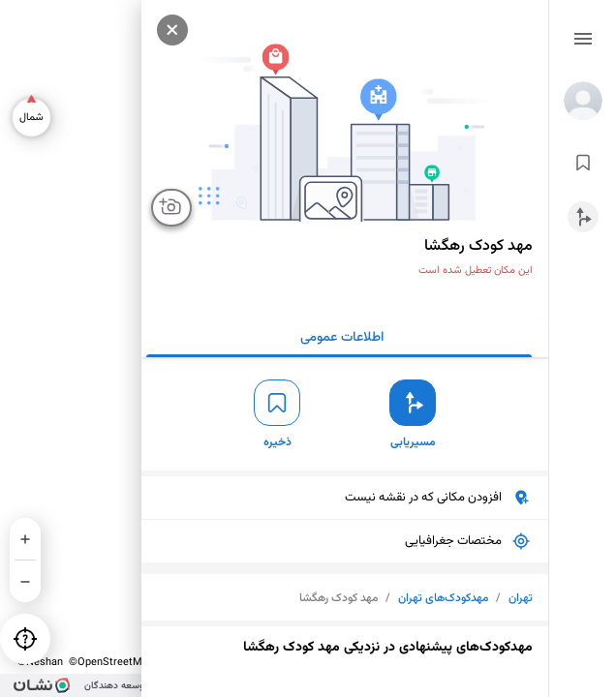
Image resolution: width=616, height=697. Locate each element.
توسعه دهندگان (115, 686)
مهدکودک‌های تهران (443, 598)
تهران (521, 598)
